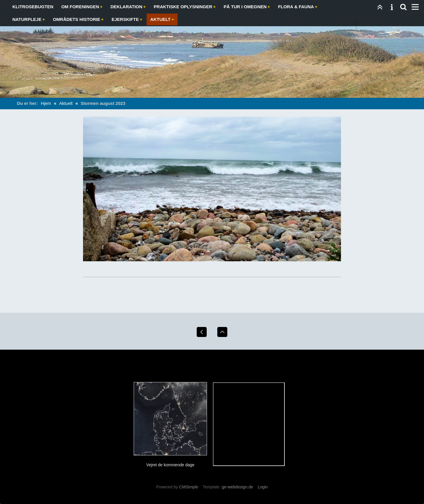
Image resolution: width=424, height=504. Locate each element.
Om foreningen (80, 7)
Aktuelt (160, 19)
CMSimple (189, 487)
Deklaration (126, 7)
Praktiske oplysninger (183, 7)
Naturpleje (27, 19)
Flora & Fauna (296, 7)
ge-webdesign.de (237, 487)
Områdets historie (77, 19)
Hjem (46, 103)
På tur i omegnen (245, 7)
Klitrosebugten (33, 7)
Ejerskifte (125, 19)
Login (263, 487)
